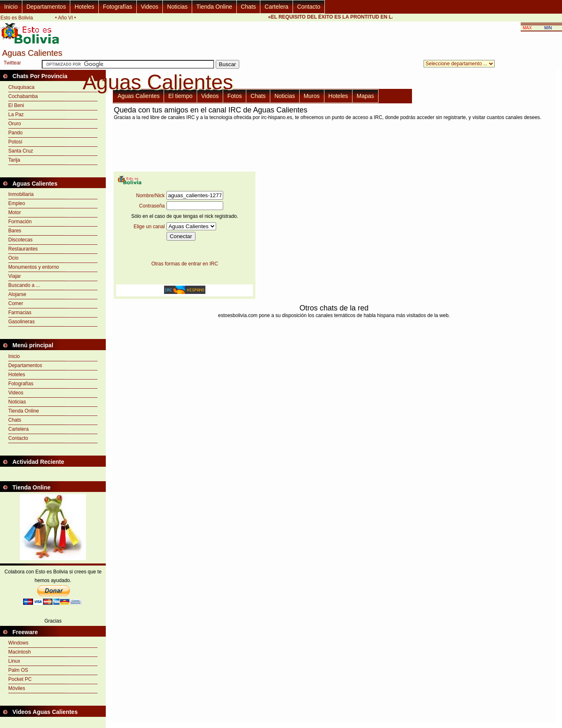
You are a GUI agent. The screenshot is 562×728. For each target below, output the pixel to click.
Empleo (17, 203)
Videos (150, 7)
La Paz (16, 115)
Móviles (17, 688)
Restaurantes (23, 249)
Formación (20, 222)
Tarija (14, 160)
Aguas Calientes (138, 96)
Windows (18, 643)
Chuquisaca (21, 87)
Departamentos (46, 7)
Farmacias (20, 313)
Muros (312, 96)
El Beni (16, 105)
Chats (249, 7)
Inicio (11, 7)
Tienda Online (214, 7)
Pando (15, 133)
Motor (15, 212)
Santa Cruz (21, 151)
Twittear (12, 63)
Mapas (365, 96)
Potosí (15, 142)
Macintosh (20, 652)
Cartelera (276, 7)
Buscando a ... (24, 285)
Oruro (15, 124)
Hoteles (84, 7)
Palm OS (18, 670)
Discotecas (20, 240)
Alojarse (17, 294)
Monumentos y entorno (34, 267)
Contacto (309, 7)
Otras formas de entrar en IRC (185, 264)
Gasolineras (21, 322)
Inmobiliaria (21, 194)
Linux (14, 661)
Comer (16, 303)
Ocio (13, 258)
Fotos (235, 96)
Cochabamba (23, 96)
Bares (15, 231)
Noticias (177, 7)
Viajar (14, 276)
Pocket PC (20, 679)
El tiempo (180, 96)
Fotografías (118, 7)
